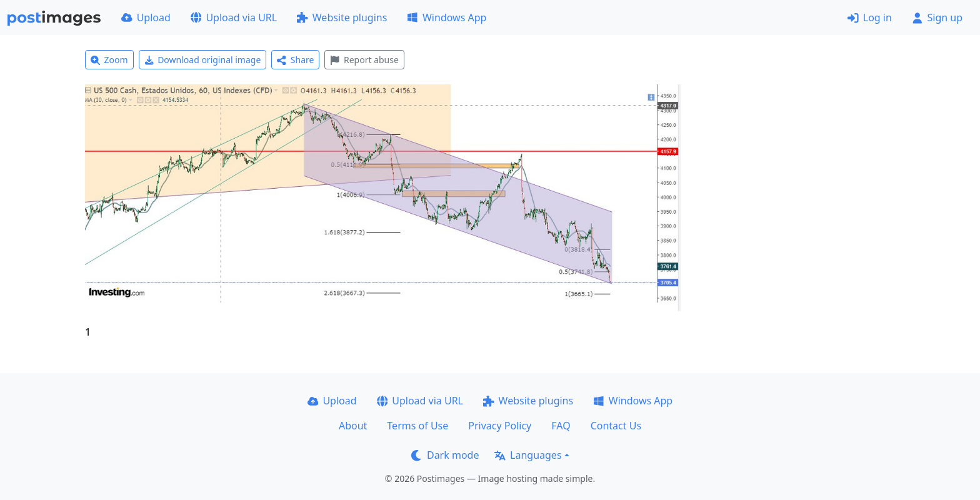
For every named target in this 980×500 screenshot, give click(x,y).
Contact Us (616, 426)
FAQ (561, 426)
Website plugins (342, 17)
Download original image (203, 60)
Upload (146, 17)
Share (295, 60)
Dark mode (445, 455)
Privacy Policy (500, 426)
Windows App (447, 17)
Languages (528, 455)
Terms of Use (417, 426)
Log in (870, 17)
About (353, 426)
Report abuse (364, 60)
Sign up (937, 17)
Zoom (109, 60)
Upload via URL (234, 17)
